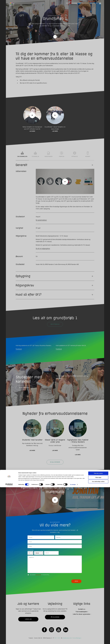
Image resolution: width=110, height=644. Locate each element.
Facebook (19, 349)
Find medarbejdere (81, 612)
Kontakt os (82, 609)
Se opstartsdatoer (41, 220)
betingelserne (38, 575)
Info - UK (92, 3)
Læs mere (32, 131)
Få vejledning (55, 617)
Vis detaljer (73, 641)
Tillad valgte (98, 634)
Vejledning (74, 3)
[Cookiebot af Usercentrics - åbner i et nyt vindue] (9, 641)
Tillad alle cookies (98, 630)
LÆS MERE (59, 378)
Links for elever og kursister (81, 614)
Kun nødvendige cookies (98, 638)
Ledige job (28, 619)
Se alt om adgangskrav (43, 248)
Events (68, 3)
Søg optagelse (55, 324)
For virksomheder (84, 3)
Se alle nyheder (24, 388)
